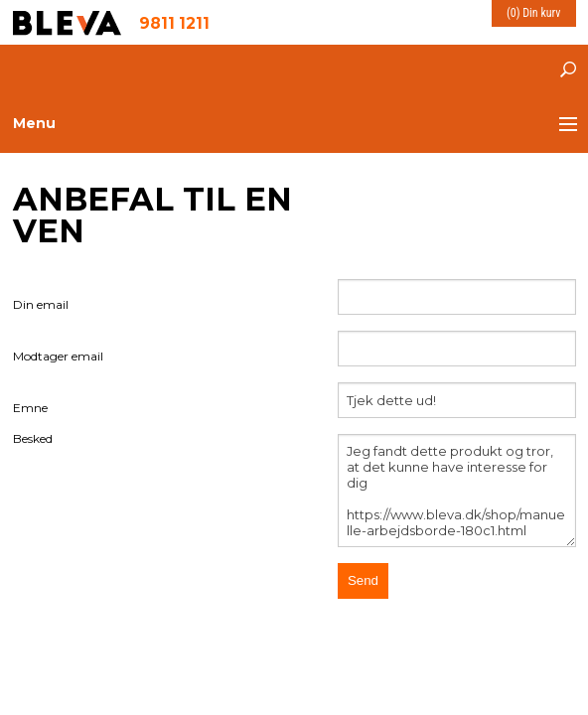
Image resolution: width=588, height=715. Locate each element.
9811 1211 (174, 22)
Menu (34, 123)
